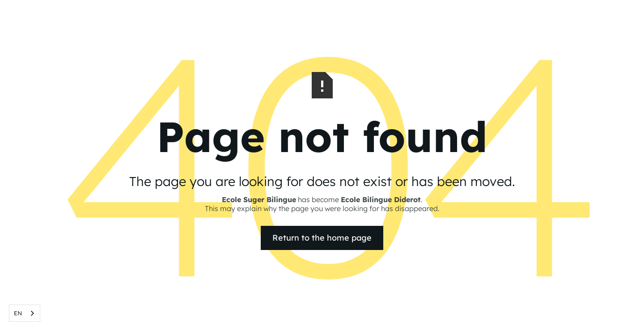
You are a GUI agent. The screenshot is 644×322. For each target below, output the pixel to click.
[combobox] (25, 313)
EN (18, 313)
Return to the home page (322, 238)
